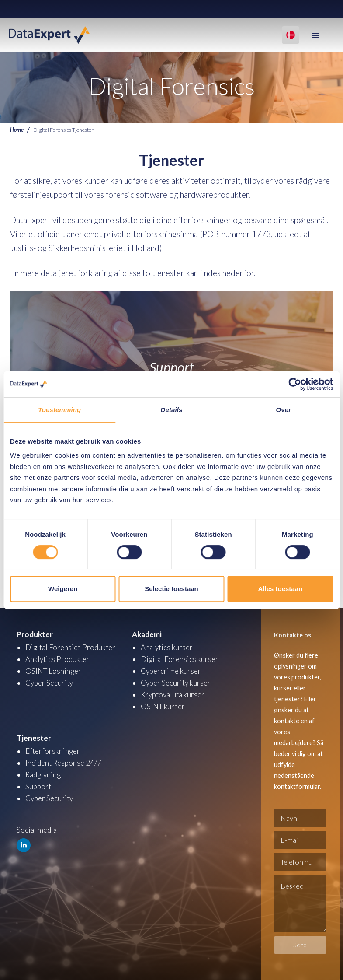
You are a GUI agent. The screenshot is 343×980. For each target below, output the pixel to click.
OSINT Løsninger (54, 670)
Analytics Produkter (57, 659)
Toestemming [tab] (59, 410)
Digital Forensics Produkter (70, 647)
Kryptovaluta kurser (173, 694)
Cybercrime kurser (171, 670)
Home (17, 130)
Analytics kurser (167, 647)
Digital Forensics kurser (180, 659)
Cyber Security (49, 682)
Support (38, 786)
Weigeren (63, 589)
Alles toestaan (280, 589)
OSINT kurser (163, 706)
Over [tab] (284, 410)
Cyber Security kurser (176, 682)
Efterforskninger (53, 750)
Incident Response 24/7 (63, 762)
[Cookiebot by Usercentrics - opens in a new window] (295, 384)
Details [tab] (172, 410)
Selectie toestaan (171, 589)
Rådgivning (43, 774)
